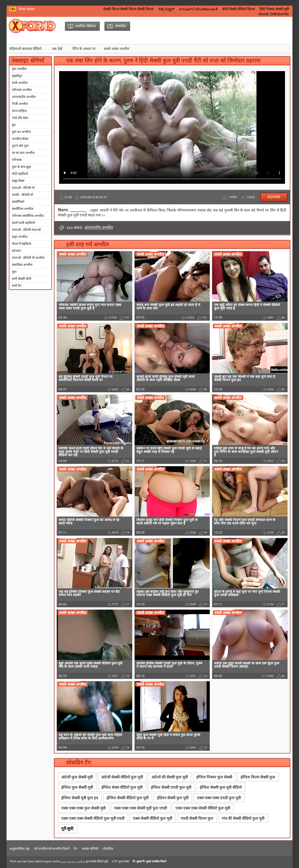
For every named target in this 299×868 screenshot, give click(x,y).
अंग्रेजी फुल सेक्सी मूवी (77, 777)
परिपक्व (17, 160)
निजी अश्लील (20, 104)
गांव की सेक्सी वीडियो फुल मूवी (243, 818)
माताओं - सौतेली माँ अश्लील (28, 258)
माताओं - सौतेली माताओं (26, 230)
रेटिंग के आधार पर (84, 49)
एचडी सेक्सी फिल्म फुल (197, 818)
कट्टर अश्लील (20, 237)
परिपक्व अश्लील (22, 90)
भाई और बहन (20, 118)
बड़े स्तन (16, 251)
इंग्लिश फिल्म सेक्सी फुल (258, 777)
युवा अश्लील (19, 69)
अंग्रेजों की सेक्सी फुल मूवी (170, 777)
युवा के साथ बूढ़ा (21, 167)
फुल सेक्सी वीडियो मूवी (97, 861)
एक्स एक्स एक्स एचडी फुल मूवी (219, 798)
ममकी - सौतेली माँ (22, 195)
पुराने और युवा (20, 146)
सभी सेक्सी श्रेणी (22, 279)
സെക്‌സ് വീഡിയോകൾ (198, 9)
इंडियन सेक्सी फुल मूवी (173, 798)
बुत (14, 125)
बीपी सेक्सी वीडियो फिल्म (238, 9)
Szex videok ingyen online (44, 861)
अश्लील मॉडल (20, 139)
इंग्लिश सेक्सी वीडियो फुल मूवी (128, 798)
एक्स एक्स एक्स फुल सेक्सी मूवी (83, 808)
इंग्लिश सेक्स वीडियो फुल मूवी (122, 787)
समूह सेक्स (18, 181)
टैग (76, 849)
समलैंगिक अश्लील (23, 209)
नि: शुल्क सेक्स (122, 861)
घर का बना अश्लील (23, 153)
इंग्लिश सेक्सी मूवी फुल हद (80, 798)
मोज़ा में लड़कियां (22, 244)
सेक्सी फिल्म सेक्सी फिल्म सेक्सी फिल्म (128, 9)
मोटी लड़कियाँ (20, 174)
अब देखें (57, 49)
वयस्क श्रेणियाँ (90, 849)
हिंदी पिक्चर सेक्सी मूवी (274, 9)
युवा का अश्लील (21, 132)
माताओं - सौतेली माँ (23, 188)
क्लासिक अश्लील (22, 265)
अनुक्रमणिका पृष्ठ (19, 849)
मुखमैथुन (17, 76)
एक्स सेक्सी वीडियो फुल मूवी (153, 818)
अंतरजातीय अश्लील (24, 97)
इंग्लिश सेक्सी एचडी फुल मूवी (171, 787)
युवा (14, 272)
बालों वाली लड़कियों (23, 223)
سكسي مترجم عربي (73, 861)
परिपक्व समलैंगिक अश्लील (28, 216)
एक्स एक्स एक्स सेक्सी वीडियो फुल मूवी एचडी (93, 818)
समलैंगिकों (18, 202)
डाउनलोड (274, 197)
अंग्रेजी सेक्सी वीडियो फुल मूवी (122, 777)
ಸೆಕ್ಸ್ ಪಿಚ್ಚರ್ (166, 9)
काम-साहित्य (19, 111)
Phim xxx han (18, 861)
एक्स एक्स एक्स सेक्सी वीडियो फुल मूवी (203, 808)
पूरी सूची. (68, 829)
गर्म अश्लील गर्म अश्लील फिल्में (52, 849)
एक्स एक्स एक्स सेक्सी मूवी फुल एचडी (141, 808)
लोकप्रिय (108, 849)
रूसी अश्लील (20, 83)
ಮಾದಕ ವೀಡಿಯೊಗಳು (274, 14)
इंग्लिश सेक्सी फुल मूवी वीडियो (221, 787)
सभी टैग (17, 286)
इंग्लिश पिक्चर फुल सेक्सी (214, 777)
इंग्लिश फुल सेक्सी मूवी (77, 787)
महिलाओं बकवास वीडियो (25, 49)
